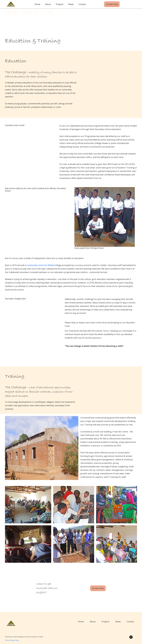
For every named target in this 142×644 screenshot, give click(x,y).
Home (37, 4)
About (48, 4)
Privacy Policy (14, 640)
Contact (82, 4)
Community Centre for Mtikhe (41, 265)
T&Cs (7, 640)
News (71, 4)
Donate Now (112, 4)
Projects (60, 4)
